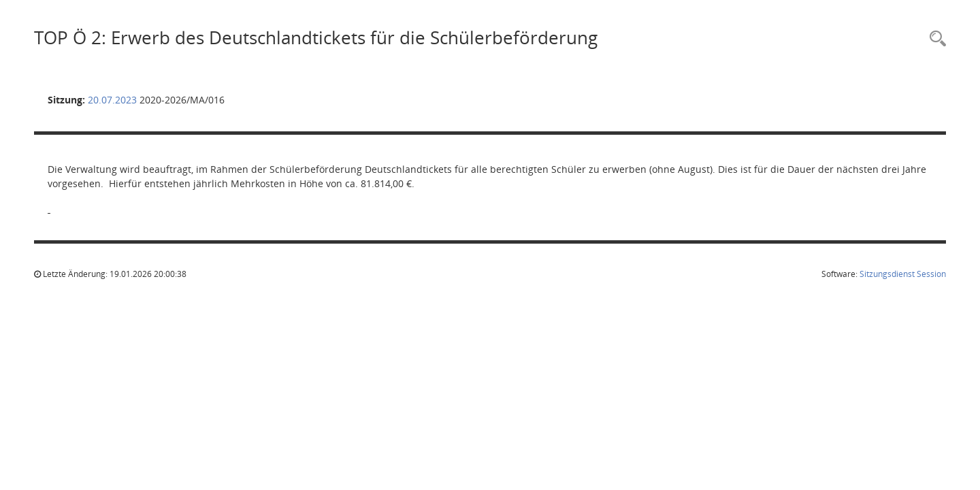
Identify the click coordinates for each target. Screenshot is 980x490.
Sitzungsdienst (903, 274)
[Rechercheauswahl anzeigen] (934, 39)
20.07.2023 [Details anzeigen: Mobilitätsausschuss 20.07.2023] (112, 100)
